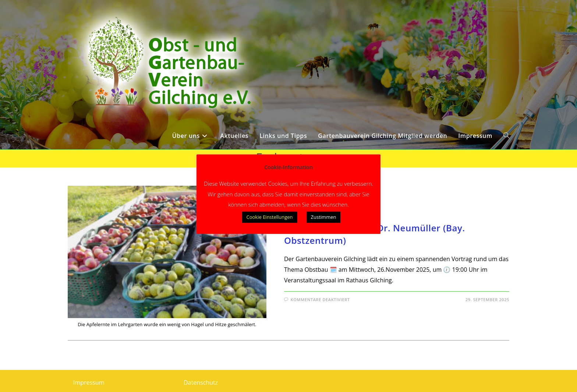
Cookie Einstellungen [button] (270, 217)
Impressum (89, 382)
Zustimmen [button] (324, 217)
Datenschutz (201, 382)
